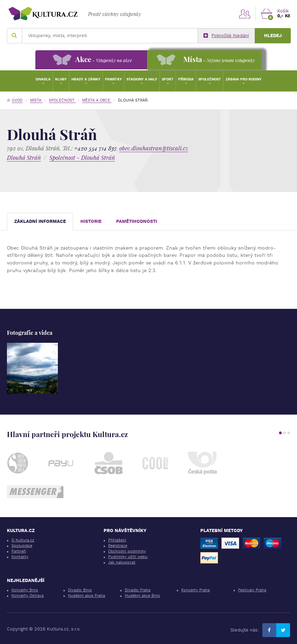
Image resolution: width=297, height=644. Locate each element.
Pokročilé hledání (226, 36)
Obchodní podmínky (127, 551)
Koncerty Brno (25, 590)
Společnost (210, 79)
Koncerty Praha (195, 590)
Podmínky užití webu (128, 557)
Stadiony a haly (142, 79)
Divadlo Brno (80, 590)
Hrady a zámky (86, 79)
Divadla (43, 79)
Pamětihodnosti (137, 221)
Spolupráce (22, 546)
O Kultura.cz (23, 540)
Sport (168, 79)
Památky (113, 79)
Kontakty (20, 557)
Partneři (19, 551)
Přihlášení (117, 540)
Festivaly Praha (252, 590)
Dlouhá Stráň (24, 158)
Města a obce (97, 100)
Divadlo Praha (138, 590)
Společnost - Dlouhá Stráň (82, 158)
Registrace (118, 546)
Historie (91, 221)
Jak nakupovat (122, 562)
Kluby (61, 79)
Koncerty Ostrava (28, 596)
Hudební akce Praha (86, 596)
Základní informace (40, 221)
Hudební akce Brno (142, 596)
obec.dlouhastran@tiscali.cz (154, 148)
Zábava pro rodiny (244, 79)
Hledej (273, 36)
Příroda (186, 79)
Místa (36, 100)
